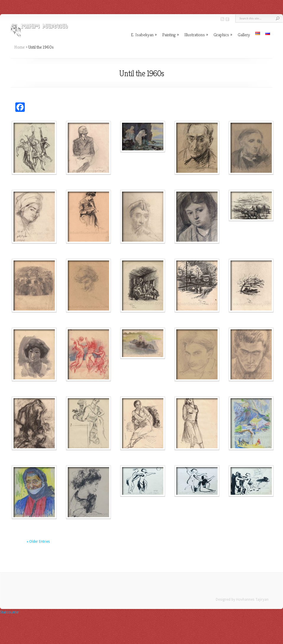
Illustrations (196, 35)
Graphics (223, 35)
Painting (171, 35)
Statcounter (10, 612)
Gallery (244, 35)
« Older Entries (38, 542)
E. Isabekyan (144, 35)
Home (19, 47)
